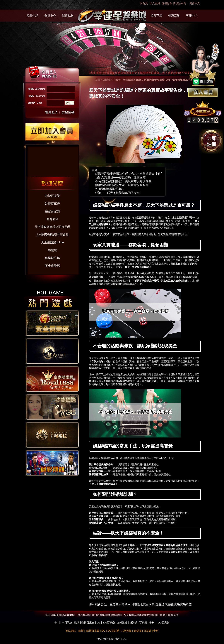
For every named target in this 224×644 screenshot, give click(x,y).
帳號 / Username (37, 89)
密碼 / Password (37, 96)
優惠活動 (174, 16)
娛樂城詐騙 (52, 258)
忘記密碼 (67, 112)
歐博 (77, 623)
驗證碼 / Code (35, 103)
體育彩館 (52, 219)
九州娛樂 (122, 623)
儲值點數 (167, 3)
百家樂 (143, 623)
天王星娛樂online (53, 242)
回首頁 (144, 3)
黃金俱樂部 (52, 266)
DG (99, 623)
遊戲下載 (156, 16)
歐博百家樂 (52, 196)
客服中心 (192, 16)
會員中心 (50, 16)
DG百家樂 (109, 623)
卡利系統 (67, 623)
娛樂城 (52, 250)
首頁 (98, 80)
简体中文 (195, 3)
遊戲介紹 (32, 16)
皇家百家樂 (52, 211)
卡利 (57, 623)
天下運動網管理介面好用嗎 (52, 227)
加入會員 (155, 3)
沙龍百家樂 (52, 204)
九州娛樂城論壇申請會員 (52, 235)
